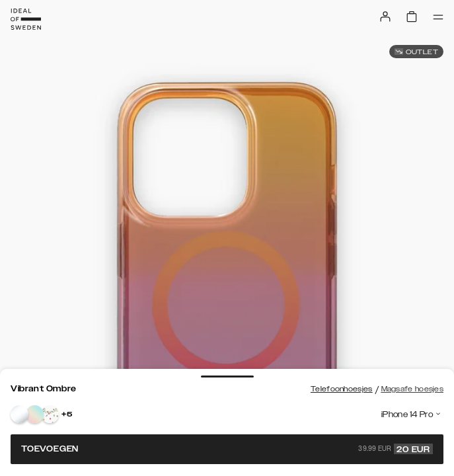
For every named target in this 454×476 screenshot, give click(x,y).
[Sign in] (385, 17)
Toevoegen (227, 449)
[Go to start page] (26, 19)
